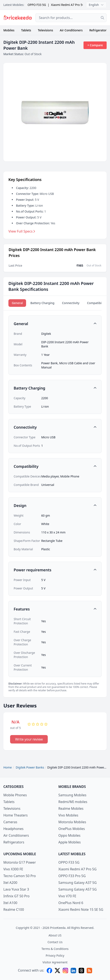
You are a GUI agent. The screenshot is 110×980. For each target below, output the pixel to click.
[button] (55, 324)
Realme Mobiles (71, 808)
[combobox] (71, 18)
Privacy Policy (55, 955)
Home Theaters (16, 815)
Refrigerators (99, 30)
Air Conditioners (71, 30)
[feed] (89, 971)
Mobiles (9, 30)
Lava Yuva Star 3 (16, 889)
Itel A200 (10, 883)
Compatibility (96, 303)
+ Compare (95, 45)
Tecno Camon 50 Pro (20, 876)
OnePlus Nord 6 (71, 903)
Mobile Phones (15, 795)
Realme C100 (14, 910)
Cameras (10, 822)
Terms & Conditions (55, 949)
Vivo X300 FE (13, 869)
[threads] (81, 971)
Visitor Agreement (55, 962)
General (17, 303)
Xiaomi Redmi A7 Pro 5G (68, 5)
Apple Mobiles (70, 842)
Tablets (26, 30)
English (96, 5)
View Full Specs (22, 231)
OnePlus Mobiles (72, 829)
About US (55, 935)
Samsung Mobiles (72, 795)
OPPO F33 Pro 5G (72, 876)
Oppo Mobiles (70, 835)
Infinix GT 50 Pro (16, 896)
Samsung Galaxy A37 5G (78, 883)
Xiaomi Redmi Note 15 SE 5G (81, 910)
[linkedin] (73, 971)
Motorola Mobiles (72, 822)
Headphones (13, 829)
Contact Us (55, 942)
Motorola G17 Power (20, 862)
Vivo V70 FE (67, 896)
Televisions (45, 30)
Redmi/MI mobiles (73, 802)
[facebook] (49, 971)
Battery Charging (42, 303)
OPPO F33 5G (37, 5)
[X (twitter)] (57, 971)
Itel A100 (10, 903)
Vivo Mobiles (68, 815)
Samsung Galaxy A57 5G (78, 889)
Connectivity (71, 303)
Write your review (29, 739)
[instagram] (65, 971)
